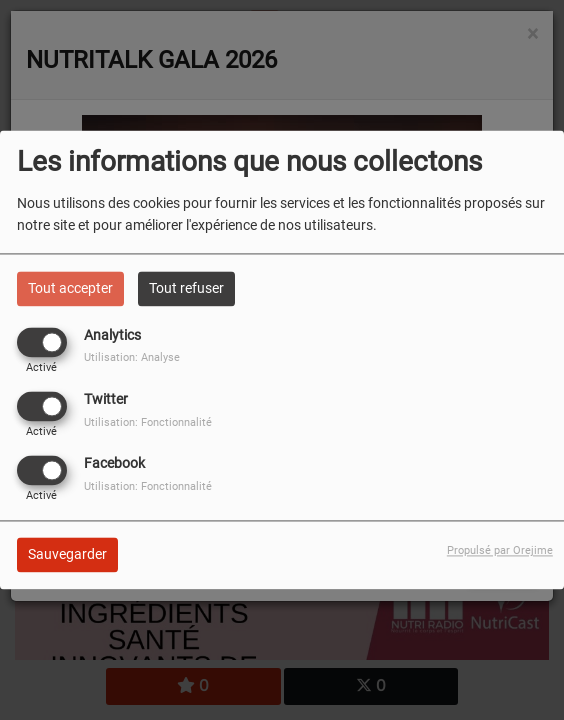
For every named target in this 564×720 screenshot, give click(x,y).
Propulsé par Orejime (500, 551)
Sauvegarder (67, 555)
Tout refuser (186, 288)
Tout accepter (70, 288)
